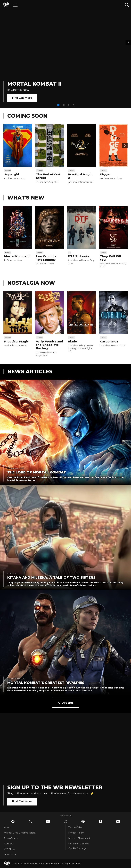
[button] (58, 105)
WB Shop (9, 849)
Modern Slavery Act (79, 838)
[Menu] (15, 5)
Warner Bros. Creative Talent (20, 833)
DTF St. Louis (78, 256)
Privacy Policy (76, 833)
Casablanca (109, 341)
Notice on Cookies (79, 844)
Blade (72, 341)
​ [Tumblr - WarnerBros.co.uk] (101, 821)
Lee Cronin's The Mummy (46, 258)
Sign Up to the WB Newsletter (55, 787)
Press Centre (11, 838)
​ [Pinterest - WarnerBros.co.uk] (83, 821)
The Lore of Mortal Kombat (37, 472)
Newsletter (10, 855)
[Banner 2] (128, 42)
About (7, 827)
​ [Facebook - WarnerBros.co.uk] (13, 821)
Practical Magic (17, 341)
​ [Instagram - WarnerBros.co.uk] (65, 821)
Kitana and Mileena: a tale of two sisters (51, 577)
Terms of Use (75, 827)
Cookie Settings (77, 848)
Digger (105, 174)
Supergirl (12, 174)
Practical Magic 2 (80, 176)
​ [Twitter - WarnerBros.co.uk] (30, 821)
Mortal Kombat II (34, 84)
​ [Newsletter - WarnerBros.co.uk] (118, 821)
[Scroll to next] (125, 146)
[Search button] (127, 5)
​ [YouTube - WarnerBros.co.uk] (48, 821)
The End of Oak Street (48, 176)
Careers (8, 844)
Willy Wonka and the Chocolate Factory (50, 345)
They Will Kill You (110, 258)
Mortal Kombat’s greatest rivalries (46, 683)
